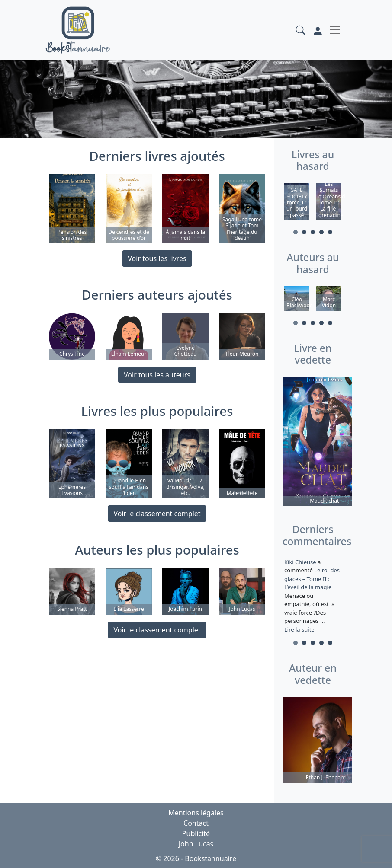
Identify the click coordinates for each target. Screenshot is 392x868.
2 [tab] (304, 232)
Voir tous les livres (157, 258)
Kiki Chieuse (301, 562)
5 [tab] (330, 232)
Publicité (196, 833)
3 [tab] (313, 232)
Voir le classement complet (157, 514)
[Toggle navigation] (335, 30)
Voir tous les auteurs (157, 375)
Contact (196, 823)
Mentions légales (196, 813)
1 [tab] (296, 232)
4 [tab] (321, 232)
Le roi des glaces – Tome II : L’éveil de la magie (312, 579)
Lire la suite (299, 629)
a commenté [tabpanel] (313, 596)
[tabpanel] (297, 203)
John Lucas (196, 844)
